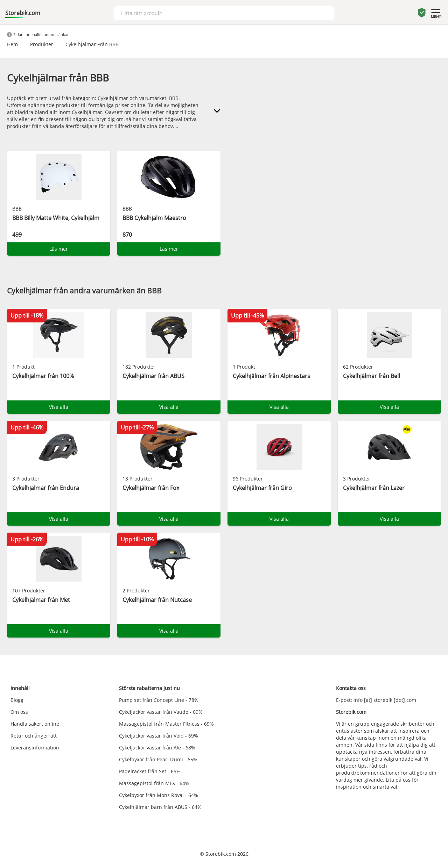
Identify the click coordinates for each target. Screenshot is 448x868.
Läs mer (59, 249)
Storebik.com (23, 13)
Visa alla (59, 407)
